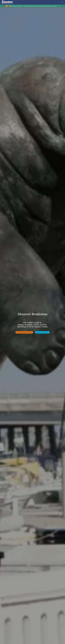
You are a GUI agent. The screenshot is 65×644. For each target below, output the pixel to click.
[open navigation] (62, 2)
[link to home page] (7, 2)
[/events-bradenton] (24, 332)
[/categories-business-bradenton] (42, 332)
